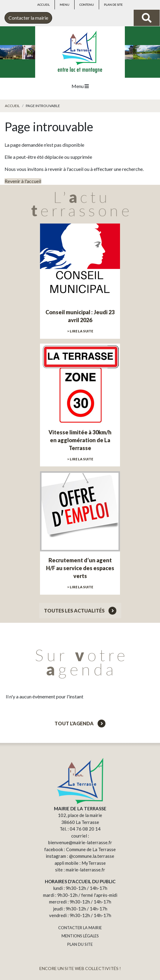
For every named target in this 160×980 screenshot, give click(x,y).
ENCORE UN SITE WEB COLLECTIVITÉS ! (80, 968)
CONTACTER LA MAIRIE (80, 928)
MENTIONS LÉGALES (80, 936)
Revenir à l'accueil (23, 181)
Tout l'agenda (80, 723)
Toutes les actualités (80, 611)
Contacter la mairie (28, 18)
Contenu (87, 5)
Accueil (43, 5)
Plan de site (113, 5)
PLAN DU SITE (80, 944)
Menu (65, 5)
